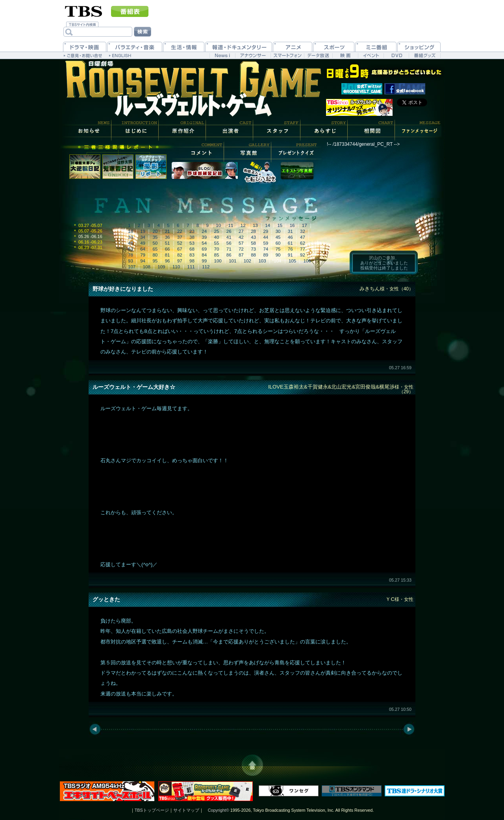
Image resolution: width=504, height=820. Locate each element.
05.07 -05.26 (88, 231)
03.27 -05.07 (88, 225)
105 (292, 261)
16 (292, 225)
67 (180, 249)
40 (217, 237)
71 (229, 249)
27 (241, 231)
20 (155, 231)
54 (204, 243)
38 (192, 237)
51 (168, 243)
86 (229, 255)
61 (290, 243)
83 (192, 255)
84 (204, 255)
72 (241, 249)
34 (143, 237)
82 (180, 255)
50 (155, 243)
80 (155, 255)
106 (307, 261)
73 (253, 249)
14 (268, 225)
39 (204, 237)
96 (168, 261)
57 (241, 243)
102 (247, 261)
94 (143, 261)
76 (290, 249)
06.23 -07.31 (88, 247)
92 (303, 255)
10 (218, 225)
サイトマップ (186, 810)
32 (303, 231)
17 (305, 225)
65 (155, 249)
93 (131, 261)
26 (229, 231)
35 (155, 237)
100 (218, 261)
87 (241, 255)
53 (192, 243)
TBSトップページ (152, 810)
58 (253, 243)
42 (241, 237)
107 (132, 267)
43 (253, 237)
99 (204, 261)
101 (233, 261)
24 (204, 231)
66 (168, 249)
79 (143, 255)
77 (303, 249)
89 (266, 255)
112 (206, 267)
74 (266, 249)
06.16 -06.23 (88, 242)
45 (278, 237)
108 (147, 267)
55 (217, 243)
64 (143, 249)
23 (192, 231)
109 (161, 267)
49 (143, 243)
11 (231, 225)
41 (229, 237)
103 (262, 261)
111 (191, 267)
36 (168, 237)
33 (131, 237)
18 (131, 231)
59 (266, 243)
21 (168, 231)
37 (180, 237)
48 (131, 243)
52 (180, 243)
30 (278, 231)
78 (131, 255)
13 (255, 225)
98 (192, 261)
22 (180, 231)
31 (290, 231)
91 (290, 255)
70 (217, 249)
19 (143, 231)
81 (168, 255)
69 (204, 249)
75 (278, 249)
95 (155, 261)
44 (266, 237)
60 (278, 243)
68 (192, 249)
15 (280, 225)
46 (290, 237)
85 (217, 255)
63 (131, 249)
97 (180, 261)
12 (243, 225)
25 (217, 231)
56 (229, 243)
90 (278, 255)
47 (303, 237)
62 (303, 243)
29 (266, 231)
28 (253, 231)
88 (253, 255)
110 (176, 267)
